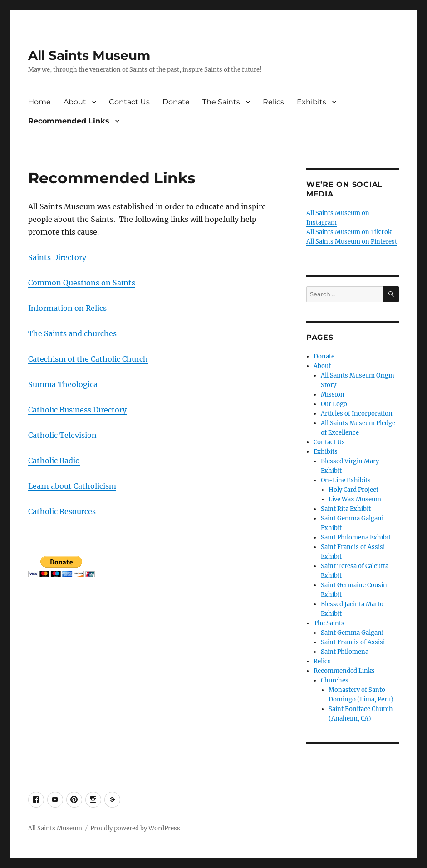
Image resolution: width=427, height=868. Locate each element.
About (75, 102)
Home (39, 102)
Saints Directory (57, 257)
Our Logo (334, 404)
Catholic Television (62, 435)
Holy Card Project (353, 490)
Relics (273, 102)
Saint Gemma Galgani (352, 633)
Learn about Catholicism (72, 486)
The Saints (221, 102)
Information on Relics (67, 308)
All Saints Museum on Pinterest (352, 242)
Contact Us (129, 102)
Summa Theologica (63, 384)
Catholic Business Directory (77, 410)
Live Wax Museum (355, 499)
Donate (176, 102)
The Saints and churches (72, 333)
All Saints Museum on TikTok (349, 232)
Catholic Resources (62, 511)
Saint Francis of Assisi (353, 642)
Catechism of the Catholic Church (88, 359)
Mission (333, 395)
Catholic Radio (54, 461)
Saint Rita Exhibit (346, 509)
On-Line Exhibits (346, 480)
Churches (335, 680)
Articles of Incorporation (357, 414)
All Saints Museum (89, 55)
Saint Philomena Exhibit (356, 537)
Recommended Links (69, 121)
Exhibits (312, 102)
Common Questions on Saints (82, 283)
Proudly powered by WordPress (135, 828)
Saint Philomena (345, 652)
